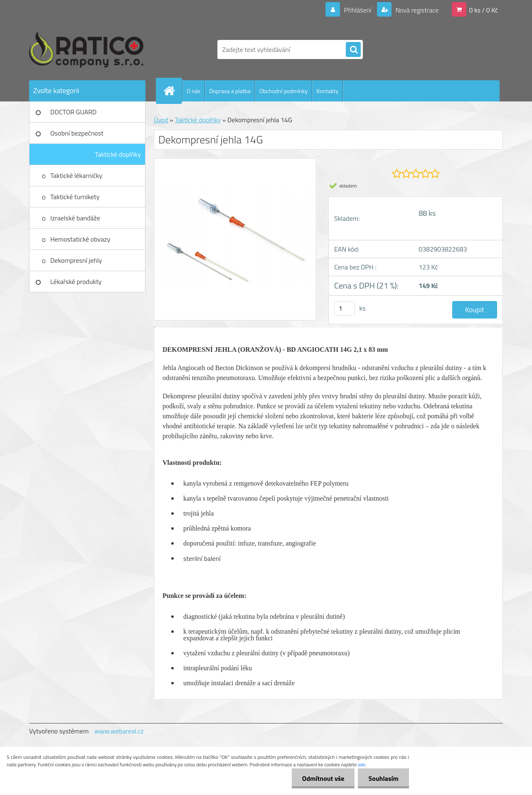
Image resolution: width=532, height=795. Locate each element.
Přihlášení (358, 10)
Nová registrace (416, 10)
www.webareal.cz (119, 731)
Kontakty (327, 91)
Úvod (161, 120)
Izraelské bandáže (75, 218)
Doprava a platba (230, 91)
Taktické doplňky (118, 154)
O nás (193, 91)
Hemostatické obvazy (80, 239)
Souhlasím (383, 778)
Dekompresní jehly (76, 260)
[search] (353, 50)
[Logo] (86, 49)
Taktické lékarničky (76, 175)
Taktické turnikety (75, 197)
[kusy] (345, 308)
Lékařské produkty (76, 281)
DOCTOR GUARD (73, 112)
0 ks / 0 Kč (483, 10)
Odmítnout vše (323, 778)
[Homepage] (172, 91)
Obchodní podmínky (284, 91)
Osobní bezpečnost (77, 133)
